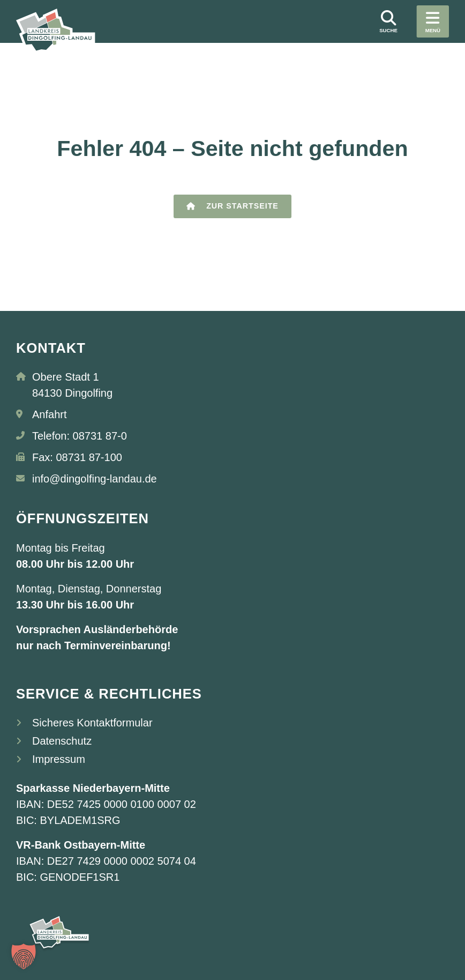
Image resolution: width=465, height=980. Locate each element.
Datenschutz (62, 741)
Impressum (59, 759)
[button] (24, 956)
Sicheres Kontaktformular (92, 723)
